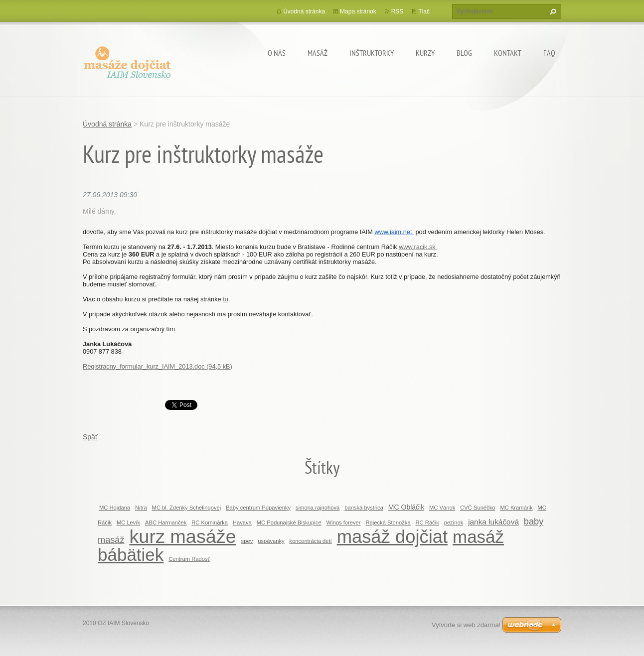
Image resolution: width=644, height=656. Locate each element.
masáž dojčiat (392, 537)
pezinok (454, 523)
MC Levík (128, 523)
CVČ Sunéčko (478, 508)
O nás (277, 53)
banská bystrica (364, 508)
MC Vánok (442, 508)
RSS (398, 11)
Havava (242, 523)
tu (226, 299)
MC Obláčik (406, 507)
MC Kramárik (516, 508)
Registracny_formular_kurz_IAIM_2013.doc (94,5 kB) (158, 366)
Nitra (141, 508)
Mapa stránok (358, 11)
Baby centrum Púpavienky (258, 508)
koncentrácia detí (311, 541)
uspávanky (271, 541)
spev (247, 541)
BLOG (464, 53)
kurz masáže (182, 536)
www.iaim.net (394, 232)
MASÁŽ (318, 53)
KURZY (425, 53)
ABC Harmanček (166, 523)
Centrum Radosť (189, 559)
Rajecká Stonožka (388, 523)
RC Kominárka (210, 523)
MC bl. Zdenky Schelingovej (187, 508)
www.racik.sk (418, 247)
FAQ (549, 53)
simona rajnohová (318, 508)
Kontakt (508, 53)
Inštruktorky (372, 53)
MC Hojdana (115, 508)
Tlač (424, 11)
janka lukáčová (493, 522)
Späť (90, 437)
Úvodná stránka (304, 11)
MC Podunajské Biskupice (289, 523)
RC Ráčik (427, 523)
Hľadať (552, 11)
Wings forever (344, 523)
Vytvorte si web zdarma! (466, 625)
